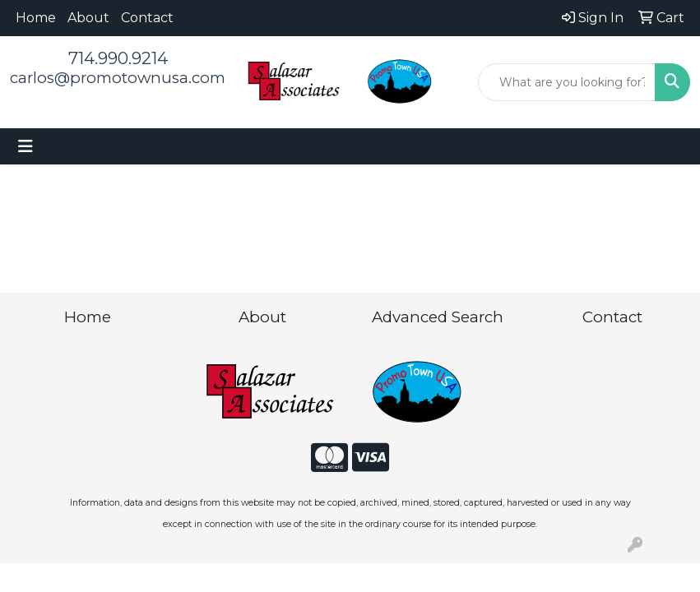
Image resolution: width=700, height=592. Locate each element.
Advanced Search (438, 317)
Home (36, 18)
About (88, 18)
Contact (147, 18)
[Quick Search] (567, 82)
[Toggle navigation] (25, 146)
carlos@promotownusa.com (118, 78)
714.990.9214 (118, 58)
